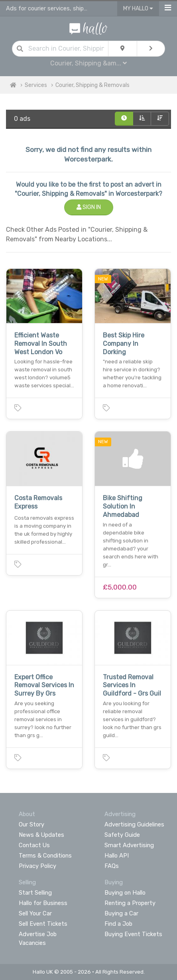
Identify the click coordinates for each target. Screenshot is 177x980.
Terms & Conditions (45, 856)
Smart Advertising (129, 845)
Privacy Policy (37, 866)
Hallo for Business (43, 903)
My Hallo (138, 9)
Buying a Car (121, 913)
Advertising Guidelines (134, 824)
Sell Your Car (35, 913)
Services (36, 85)
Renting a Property (130, 903)
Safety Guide (122, 835)
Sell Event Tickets (43, 924)
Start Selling (35, 893)
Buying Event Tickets (133, 934)
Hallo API (117, 856)
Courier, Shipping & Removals (92, 85)
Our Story (31, 824)
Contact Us (34, 845)
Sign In (89, 207)
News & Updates (41, 835)
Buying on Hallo (125, 893)
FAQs (112, 866)
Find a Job (118, 924)
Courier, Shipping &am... (88, 63)
